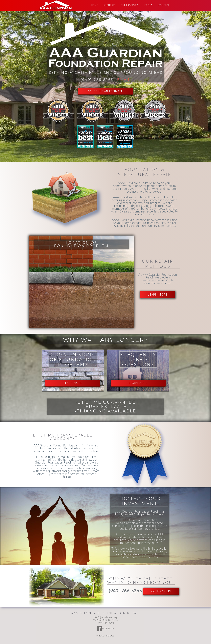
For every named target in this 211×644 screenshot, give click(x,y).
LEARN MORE (158, 294)
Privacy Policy (105, 636)
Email (124, 80)
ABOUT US (109, 5)
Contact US (161, 591)
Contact (164, 5)
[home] (56, 5)
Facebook (108, 629)
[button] (130, 4)
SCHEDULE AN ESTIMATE (105, 91)
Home (94, 5)
